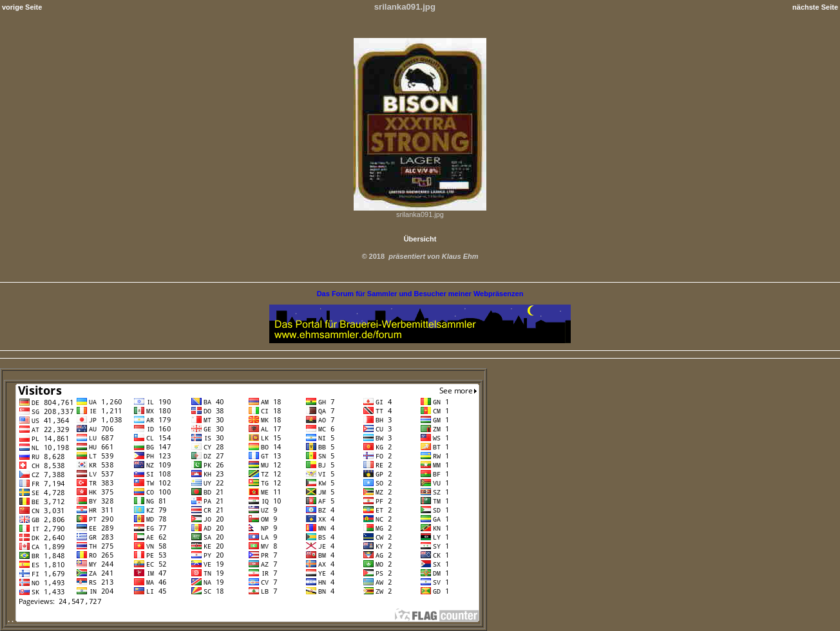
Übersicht (420, 239)
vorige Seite (22, 7)
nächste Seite (815, 7)
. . (243, 619)
